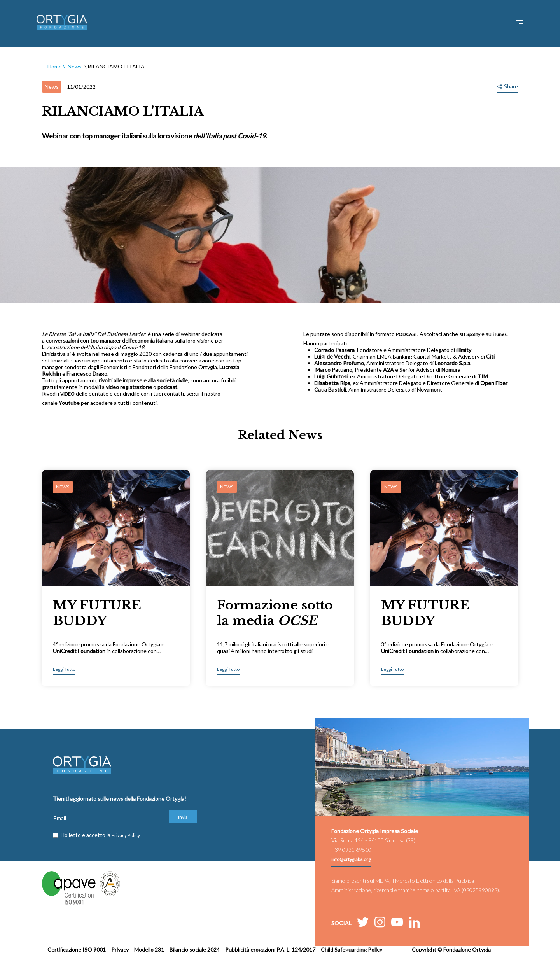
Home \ (56, 66)
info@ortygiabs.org (351, 859)
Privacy (120, 950)
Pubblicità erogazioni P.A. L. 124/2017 (270, 950)
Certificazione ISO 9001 (77, 950)
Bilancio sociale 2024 (195, 950)
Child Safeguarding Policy (352, 950)
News (75, 66)
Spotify (473, 334)
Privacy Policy (126, 835)
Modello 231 (149, 950)
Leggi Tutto (64, 669)
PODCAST (407, 334)
